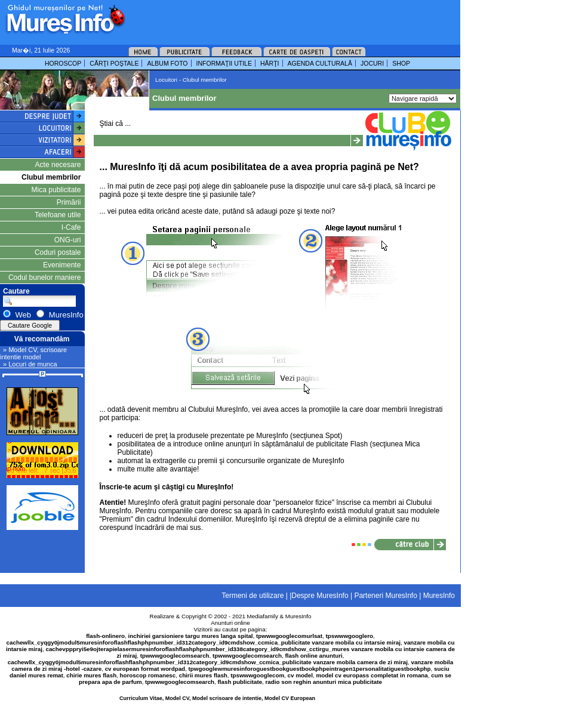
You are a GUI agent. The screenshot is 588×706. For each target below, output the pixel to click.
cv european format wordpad (145, 669)
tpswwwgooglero (350, 636)
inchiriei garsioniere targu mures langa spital (191, 636)
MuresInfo (298, 616)
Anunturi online (230, 623)
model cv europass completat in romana (372, 675)
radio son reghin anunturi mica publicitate (324, 682)
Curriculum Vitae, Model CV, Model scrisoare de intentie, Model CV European (217, 698)
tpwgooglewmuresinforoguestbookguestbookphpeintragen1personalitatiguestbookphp (310, 669)
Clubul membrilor (51, 177)
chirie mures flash (91, 675)
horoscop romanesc (148, 675)
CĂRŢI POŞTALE (114, 63)
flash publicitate (240, 682)
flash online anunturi (313, 656)
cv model (300, 675)
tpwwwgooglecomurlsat (289, 636)
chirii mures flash (203, 675)
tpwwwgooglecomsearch (175, 656)
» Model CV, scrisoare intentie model (33, 353)
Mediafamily (263, 616)
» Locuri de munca (30, 364)
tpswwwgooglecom (257, 675)
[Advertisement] (181, 37)
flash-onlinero (105, 636)
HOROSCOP (63, 63)
